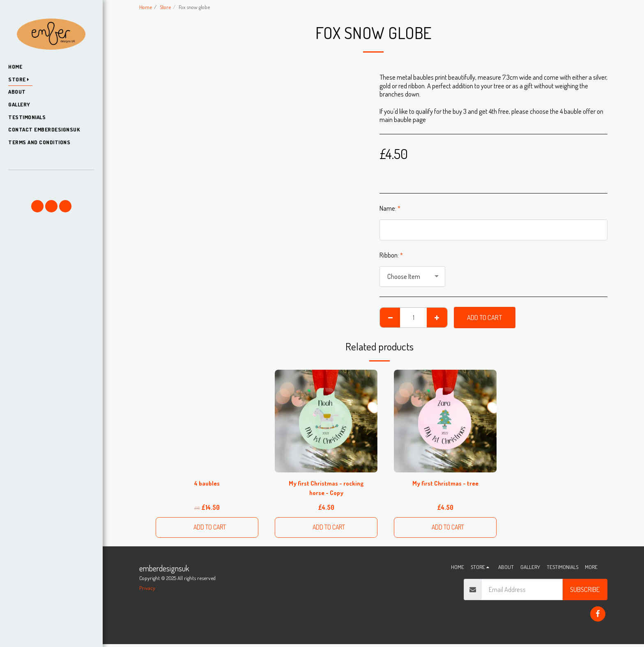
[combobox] (412, 276)
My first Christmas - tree (445, 484)
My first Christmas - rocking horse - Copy (326, 489)
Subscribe (585, 592)
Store (165, 7)
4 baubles (207, 484)
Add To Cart (484, 317)
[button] (51, 182)
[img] (326, 421)
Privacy (147, 591)
